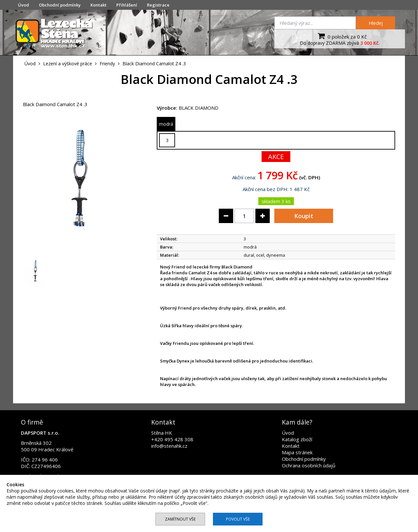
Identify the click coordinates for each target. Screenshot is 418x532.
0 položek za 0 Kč (341, 36)
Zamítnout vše (180, 519)
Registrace (158, 5)
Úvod (24, 5)
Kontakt (98, 5)
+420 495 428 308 (172, 439)
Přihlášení (127, 5)
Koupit (304, 216)
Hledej (376, 23)
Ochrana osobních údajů (309, 465)
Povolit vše (238, 519)
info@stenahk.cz (169, 446)
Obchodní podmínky (60, 5)
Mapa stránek (297, 452)
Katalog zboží (297, 439)
